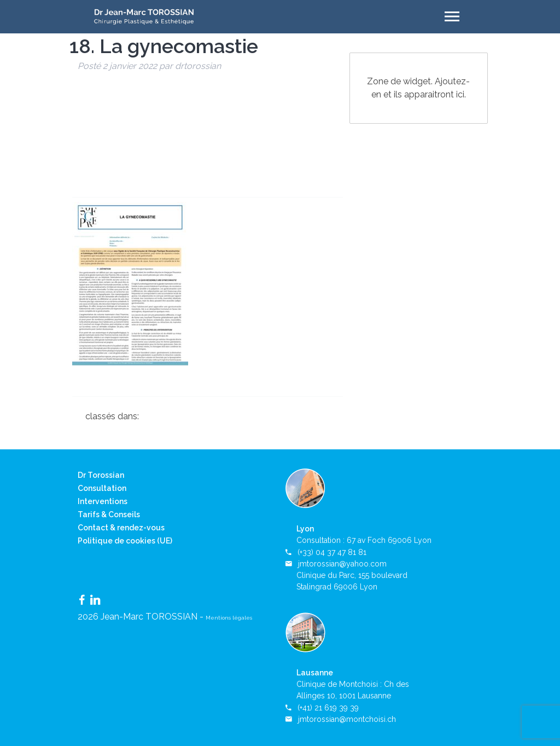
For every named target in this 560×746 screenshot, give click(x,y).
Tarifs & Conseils (109, 514)
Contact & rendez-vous (121, 528)
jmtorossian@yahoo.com (342, 564)
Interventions (103, 501)
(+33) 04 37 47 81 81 (332, 552)
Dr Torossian (101, 475)
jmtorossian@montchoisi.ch (347, 719)
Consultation (102, 488)
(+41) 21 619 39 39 (328, 708)
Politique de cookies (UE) (125, 541)
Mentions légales (229, 618)
